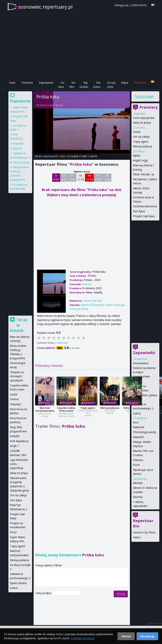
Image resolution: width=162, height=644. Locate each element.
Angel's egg (140, 160)
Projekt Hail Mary (144, 216)
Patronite (140, 83)
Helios (137, 537)
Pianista (138, 460)
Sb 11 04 (81, 177)
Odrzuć (126, 636)
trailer (84, 156)
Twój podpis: (44, 593)
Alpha (136, 155)
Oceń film (62, 343)
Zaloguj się (122, 5)
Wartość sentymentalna (45, 409)
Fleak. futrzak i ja (143, 174)
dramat (87, 284)
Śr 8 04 (56, 177)
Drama (17, 148)
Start (12, 83)
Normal (138, 497)
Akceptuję (147, 636)
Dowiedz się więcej (83, 638)
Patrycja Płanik (79, 309)
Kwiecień (139, 437)
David (137, 132)
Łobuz (137, 413)
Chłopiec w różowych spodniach (17, 376)
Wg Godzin (84, 85)
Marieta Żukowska (92, 305)
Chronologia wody (144, 432)
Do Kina (61, 85)
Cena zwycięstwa (144, 118)
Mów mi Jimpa (142, 123)
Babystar (139, 427)
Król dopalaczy (19, 441)
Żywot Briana (18, 583)
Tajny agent (88, 408)
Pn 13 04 (98, 177)
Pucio (136, 465)
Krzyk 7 (14, 446)
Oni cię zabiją (141, 137)
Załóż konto (139, 5)
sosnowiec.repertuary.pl (45, 7)
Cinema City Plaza (144, 532)
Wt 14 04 (107, 177)
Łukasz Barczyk (55, 105)
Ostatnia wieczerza (145, 206)
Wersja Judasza (110, 408)
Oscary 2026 (111, 85)
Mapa (125, 83)
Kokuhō (15, 436)
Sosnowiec (144, 96)
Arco (136, 422)
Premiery (27, 83)
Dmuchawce (141, 363)
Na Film (72, 85)
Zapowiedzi (46, 83)
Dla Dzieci (97, 85)
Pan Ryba (139, 211)
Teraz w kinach (19, 325)
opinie (94, 156)
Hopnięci (18, 143)
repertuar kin (50, 156)
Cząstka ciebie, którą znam (66, 409)
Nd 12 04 (90, 177)
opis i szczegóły (69, 156)
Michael (138, 483)
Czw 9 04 (64, 177)
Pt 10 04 (72, 177)
